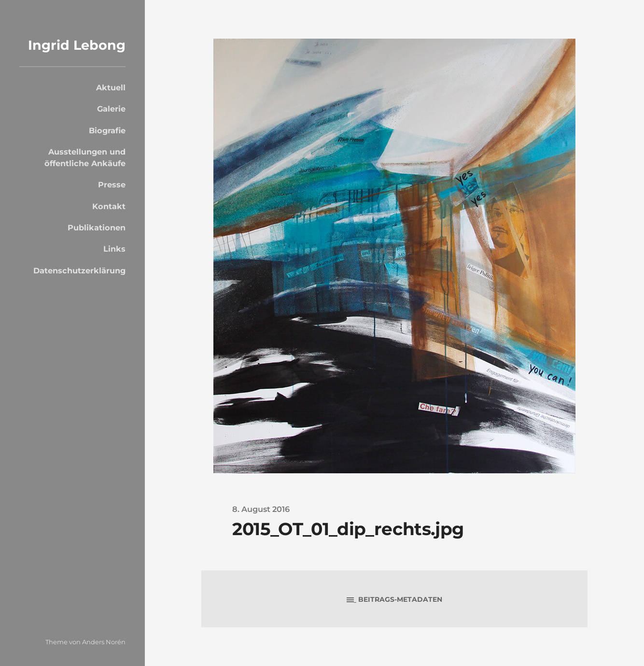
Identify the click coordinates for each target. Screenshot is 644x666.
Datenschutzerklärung (79, 270)
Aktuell (111, 87)
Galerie (111, 109)
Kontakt (109, 206)
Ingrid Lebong (77, 45)
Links (114, 249)
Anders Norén (104, 642)
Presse (112, 184)
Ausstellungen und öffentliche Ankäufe (85, 157)
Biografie (107, 130)
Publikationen (97, 227)
